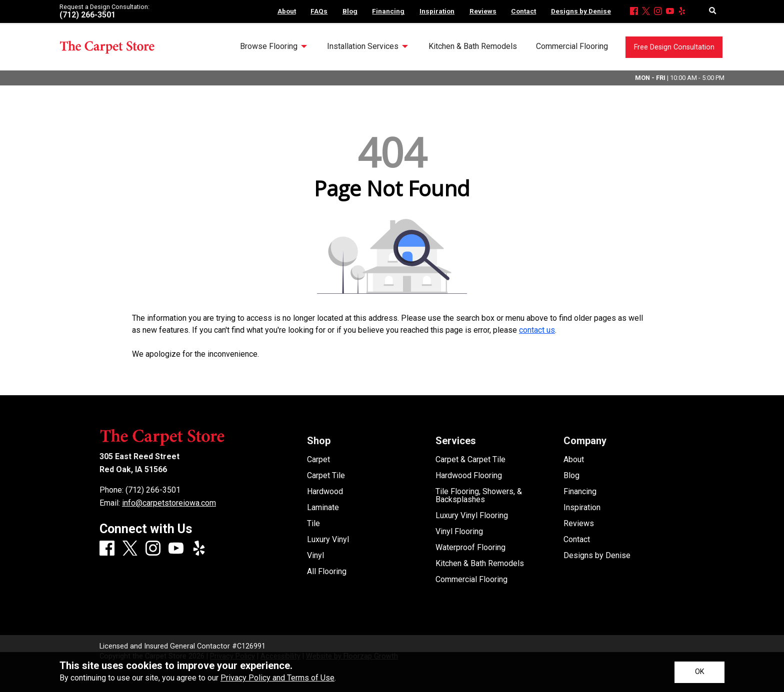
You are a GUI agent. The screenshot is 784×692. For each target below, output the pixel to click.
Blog (571, 476)
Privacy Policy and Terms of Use (277, 678)
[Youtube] (670, 12)
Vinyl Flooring (459, 532)
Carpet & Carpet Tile (470, 460)
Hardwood (325, 492)
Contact (577, 540)
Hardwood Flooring (469, 476)
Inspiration (582, 508)
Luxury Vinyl (328, 540)
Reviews (579, 524)
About (574, 460)
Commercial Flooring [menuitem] (572, 46)
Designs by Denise (597, 556)
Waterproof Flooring (470, 548)
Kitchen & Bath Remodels (480, 564)
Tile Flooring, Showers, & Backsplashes (479, 496)
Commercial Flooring (471, 580)
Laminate (323, 508)
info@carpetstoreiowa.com (169, 503)
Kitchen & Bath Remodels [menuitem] (473, 46)
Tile (313, 524)
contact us (537, 330)
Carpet (318, 460)
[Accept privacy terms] (699, 672)
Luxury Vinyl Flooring (472, 516)
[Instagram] (658, 12)
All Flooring (327, 572)
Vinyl (315, 556)
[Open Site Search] (713, 11)
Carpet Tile (326, 476)
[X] (646, 12)
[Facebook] (634, 12)
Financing (580, 492)
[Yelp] (682, 12)
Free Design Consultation (674, 47)
